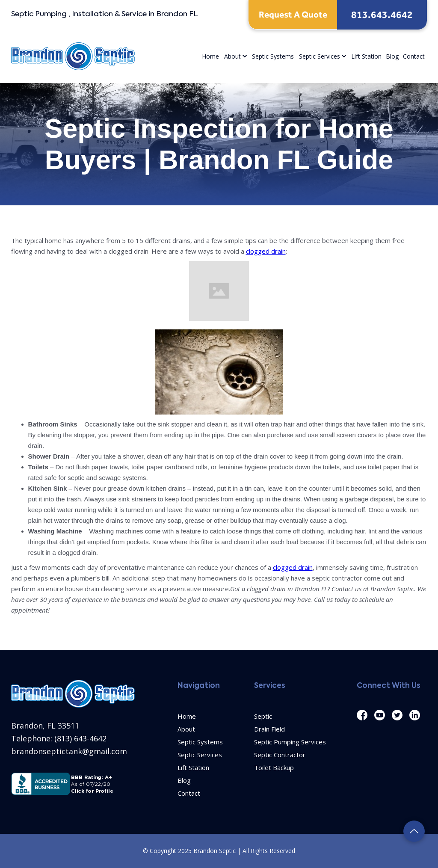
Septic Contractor (280, 755)
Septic (263, 716)
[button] (235, 56)
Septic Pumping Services (290, 742)
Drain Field (269, 729)
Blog (392, 56)
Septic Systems (273, 56)
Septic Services (320, 56)
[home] (73, 56)
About (232, 56)
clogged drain (266, 251)
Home (210, 56)
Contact (414, 56)
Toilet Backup (274, 767)
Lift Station (366, 56)
